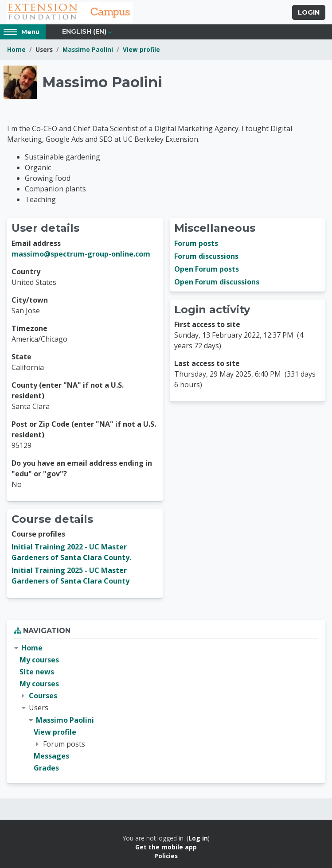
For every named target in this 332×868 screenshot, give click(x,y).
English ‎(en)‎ (84, 31)
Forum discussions (206, 256)
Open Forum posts (207, 269)
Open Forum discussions (217, 282)
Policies (166, 856)
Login (309, 12)
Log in (198, 838)
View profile (141, 49)
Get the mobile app (166, 847)
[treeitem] (166, 708)
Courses (43, 696)
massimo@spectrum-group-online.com (81, 254)
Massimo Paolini (88, 49)
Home (16, 49)
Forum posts (196, 243)
